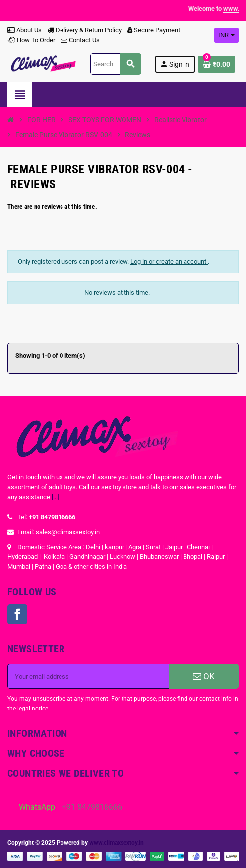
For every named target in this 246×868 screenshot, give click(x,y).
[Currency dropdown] (226, 35)
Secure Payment (154, 30)
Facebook (17, 614)
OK (204, 676)
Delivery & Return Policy (85, 30)
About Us (25, 30)
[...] (55, 497)
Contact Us (80, 40)
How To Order (31, 40)
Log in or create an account (169, 262)
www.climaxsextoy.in (117, 843)
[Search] (116, 64)
